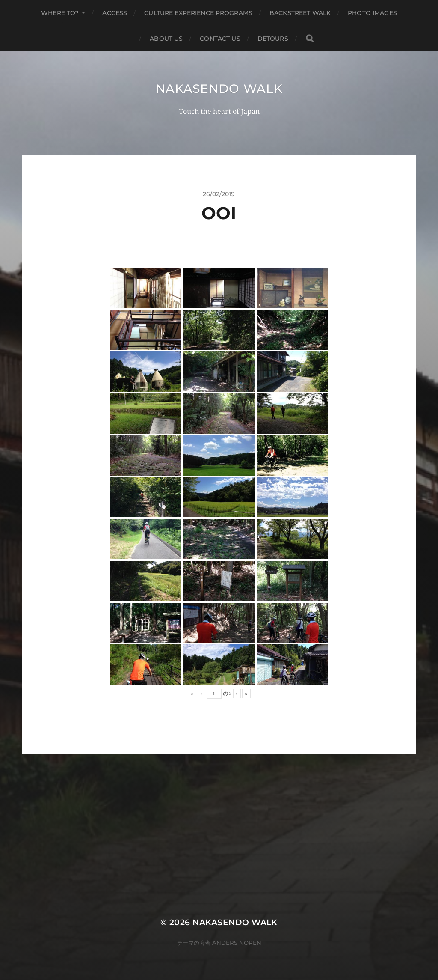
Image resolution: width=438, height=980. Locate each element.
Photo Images (372, 13)
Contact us (220, 39)
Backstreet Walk (300, 13)
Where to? (60, 13)
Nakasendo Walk (219, 89)
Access (115, 13)
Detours (273, 39)
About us (166, 39)
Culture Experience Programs (198, 13)
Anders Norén (237, 943)
